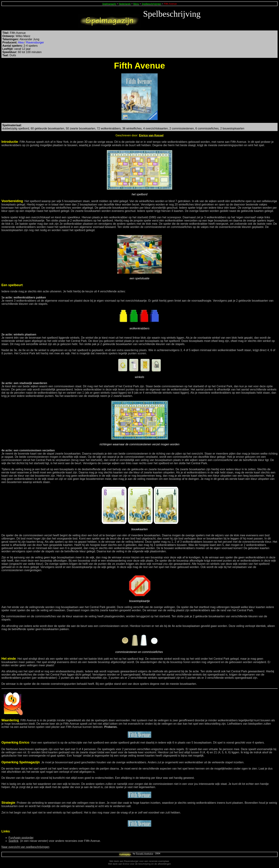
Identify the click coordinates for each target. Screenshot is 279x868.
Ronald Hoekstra (144, 853)
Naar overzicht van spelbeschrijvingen (25, 847)
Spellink (14, 841)
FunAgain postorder (21, 838)
